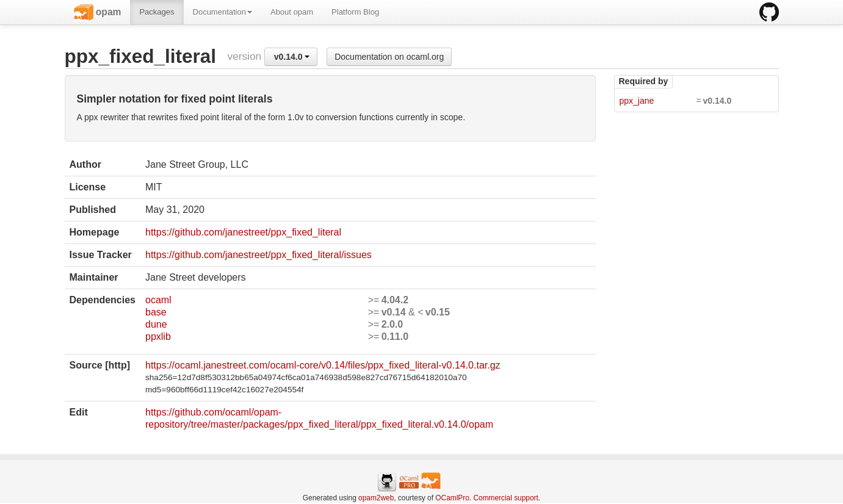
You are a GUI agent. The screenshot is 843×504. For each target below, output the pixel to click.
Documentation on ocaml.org (389, 57)
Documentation (223, 12)
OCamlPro (452, 498)
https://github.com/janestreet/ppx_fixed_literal (243, 232)
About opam (292, 12)
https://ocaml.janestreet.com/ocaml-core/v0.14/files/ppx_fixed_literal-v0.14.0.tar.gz (323, 365)
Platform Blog (355, 12)
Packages (157, 12)
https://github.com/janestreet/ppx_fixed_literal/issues (259, 255)
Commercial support (505, 498)
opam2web (376, 498)
